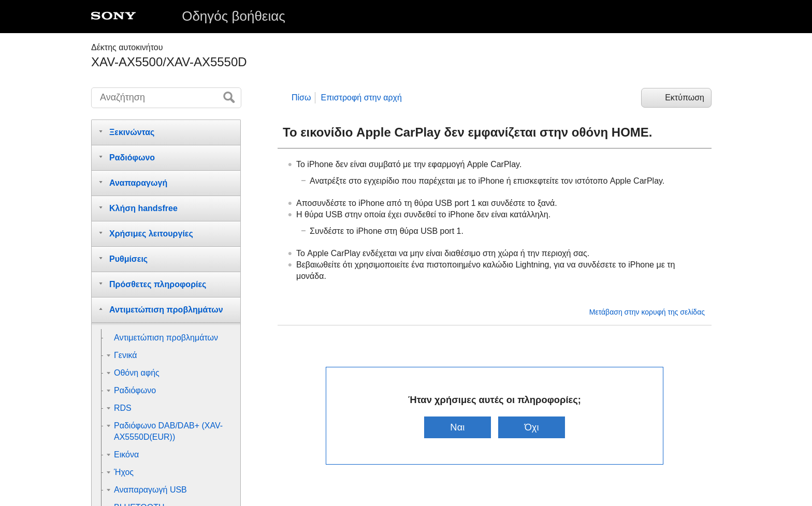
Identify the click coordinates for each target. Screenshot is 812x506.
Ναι (457, 427)
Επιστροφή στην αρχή (361, 98)
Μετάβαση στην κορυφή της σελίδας (647, 312)
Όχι (532, 427)
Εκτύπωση (685, 98)
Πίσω (301, 98)
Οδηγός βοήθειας (234, 16)
